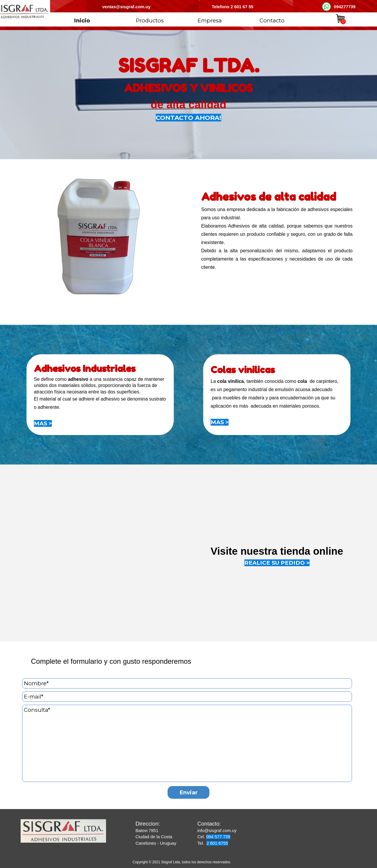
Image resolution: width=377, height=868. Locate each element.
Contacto (272, 20)
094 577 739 (218, 837)
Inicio (82, 20)
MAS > (43, 423)
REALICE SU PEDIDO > (277, 563)
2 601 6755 (217, 843)
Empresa (210, 20)
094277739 (344, 7)
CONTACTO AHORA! (189, 118)
